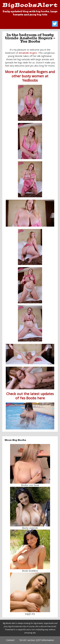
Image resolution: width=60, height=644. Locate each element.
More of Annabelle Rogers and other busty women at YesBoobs (30, 76)
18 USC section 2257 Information (37, 640)
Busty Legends (30, 528)
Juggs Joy (30, 614)
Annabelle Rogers (28, 53)
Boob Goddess (30, 571)
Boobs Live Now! (30, 485)
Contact (10, 640)
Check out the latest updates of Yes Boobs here (30, 396)
